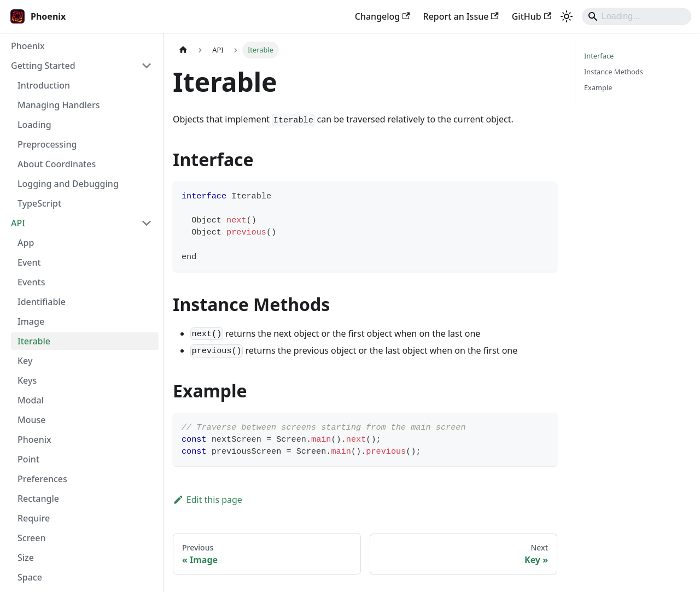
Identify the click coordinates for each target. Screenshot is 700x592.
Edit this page (208, 500)
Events (31, 282)
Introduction (44, 85)
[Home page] (183, 50)
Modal (31, 400)
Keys (27, 380)
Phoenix (28, 46)
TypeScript (39, 203)
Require (34, 518)
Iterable (34, 341)
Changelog (383, 16)
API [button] (18, 223)
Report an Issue (461, 16)
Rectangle (38, 499)
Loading (34, 125)
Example (598, 87)
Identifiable (42, 302)
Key (25, 361)
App (26, 243)
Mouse (31, 420)
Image (31, 321)
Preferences (42, 479)
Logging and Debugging (68, 184)
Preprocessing (47, 144)
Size (26, 558)
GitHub (532, 16)
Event (29, 262)
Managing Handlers (59, 105)
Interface (599, 56)
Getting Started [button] (43, 66)
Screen (32, 538)
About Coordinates (57, 164)
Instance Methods (614, 72)
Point (28, 459)
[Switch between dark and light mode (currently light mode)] (567, 16)
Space (30, 577)
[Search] (637, 16)
